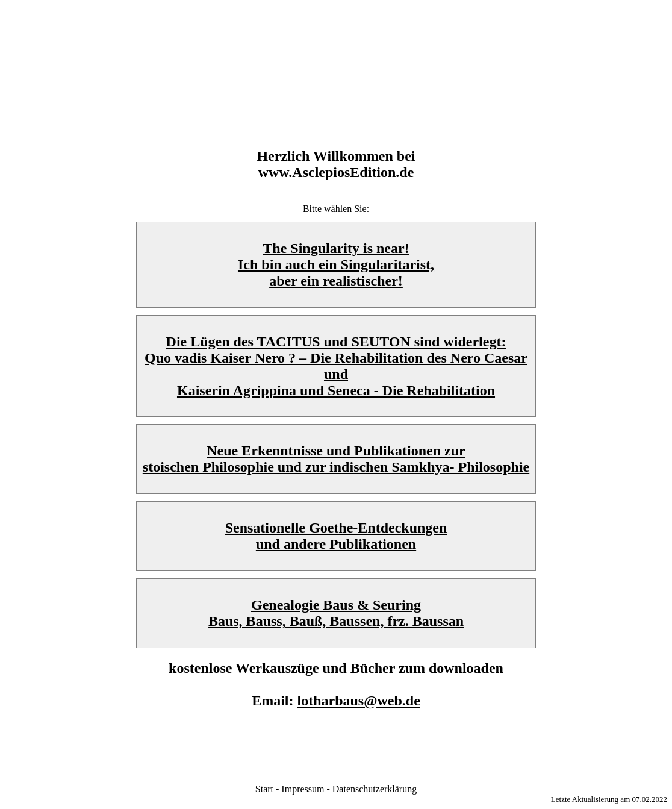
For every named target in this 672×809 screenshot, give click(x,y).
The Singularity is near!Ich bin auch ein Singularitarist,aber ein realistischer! (336, 264)
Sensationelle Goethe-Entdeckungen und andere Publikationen (336, 536)
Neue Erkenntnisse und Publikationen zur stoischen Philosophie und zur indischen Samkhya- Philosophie (336, 459)
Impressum (303, 789)
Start (264, 789)
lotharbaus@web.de (358, 701)
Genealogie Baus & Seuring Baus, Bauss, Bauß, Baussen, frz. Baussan (336, 613)
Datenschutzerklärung (375, 789)
